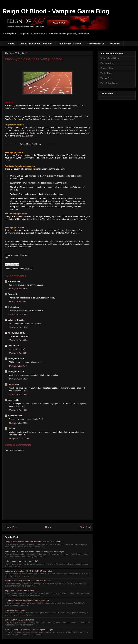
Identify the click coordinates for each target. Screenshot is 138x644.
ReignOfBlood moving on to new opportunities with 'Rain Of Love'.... (34, 542)
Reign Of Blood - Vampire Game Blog (56, 11)
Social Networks (96, 44)
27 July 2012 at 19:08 (18, 394)
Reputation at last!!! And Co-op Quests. (22, 591)
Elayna (29, 136)
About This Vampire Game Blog (36, 44)
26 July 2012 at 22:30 (18, 289)
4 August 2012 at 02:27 (19, 439)
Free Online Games (110, 83)
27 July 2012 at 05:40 (18, 366)
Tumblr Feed (106, 78)
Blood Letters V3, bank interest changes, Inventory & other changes (34, 551)
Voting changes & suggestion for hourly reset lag (28, 600)
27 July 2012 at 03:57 (18, 353)
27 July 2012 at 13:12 (18, 379)
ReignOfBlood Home (110, 58)
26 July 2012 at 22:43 (18, 302)
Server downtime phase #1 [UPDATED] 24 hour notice (29, 571)
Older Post (85, 527)
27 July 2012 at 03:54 (18, 340)
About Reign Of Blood (70, 44)
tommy (11, 384)
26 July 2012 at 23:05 (18, 314)
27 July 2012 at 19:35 (18, 410)
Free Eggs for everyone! (15, 610)
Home (11, 44)
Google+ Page (107, 68)
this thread (34, 133)
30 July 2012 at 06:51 (18, 423)
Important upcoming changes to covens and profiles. (28, 581)
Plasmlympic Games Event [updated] (34, 59)
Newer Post (11, 527)
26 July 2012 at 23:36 (18, 327)
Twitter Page (106, 73)
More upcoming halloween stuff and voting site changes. (29, 630)
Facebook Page (108, 63)
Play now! (115, 44)
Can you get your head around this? (22, 561)
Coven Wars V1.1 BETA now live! (19, 620)
